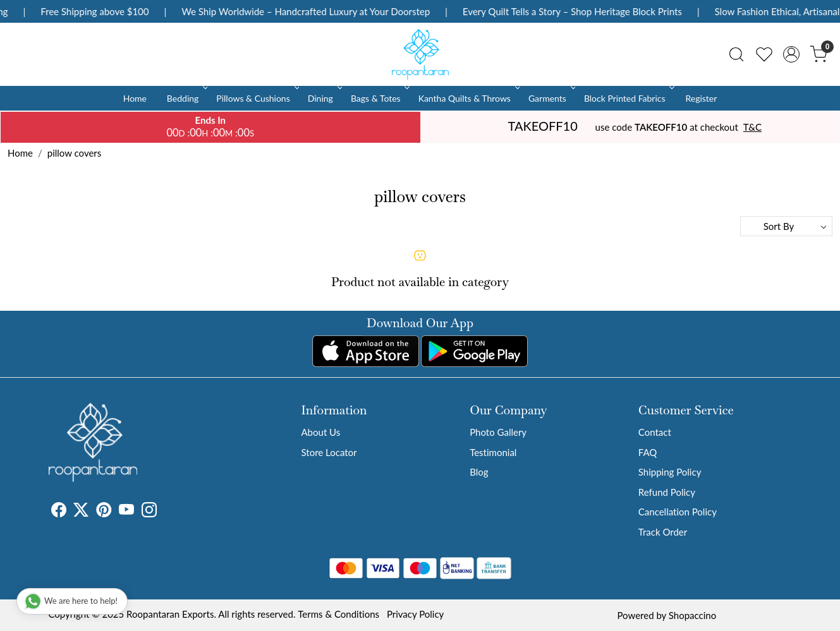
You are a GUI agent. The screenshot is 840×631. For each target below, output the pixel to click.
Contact (655, 432)
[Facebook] (59, 512)
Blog (479, 472)
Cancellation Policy (678, 512)
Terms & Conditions (338, 614)
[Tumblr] (164, 512)
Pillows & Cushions (256, 98)
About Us (321, 432)
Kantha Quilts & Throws (468, 98)
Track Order (663, 532)
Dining (324, 98)
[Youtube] (126, 512)
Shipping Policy (670, 472)
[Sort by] (786, 226)
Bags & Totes (379, 98)
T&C (752, 127)
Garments (551, 98)
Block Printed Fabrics (628, 98)
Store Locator (329, 452)
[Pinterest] (104, 512)
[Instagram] (149, 512)
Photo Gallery (498, 432)
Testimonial (493, 452)
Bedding (186, 98)
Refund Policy (667, 492)
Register (701, 98)
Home (135, 98)
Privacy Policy (415, 614)
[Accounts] (791, 54)
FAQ (648, 452)
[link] (736, 54)
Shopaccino (692, 615)
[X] (81, 512)
